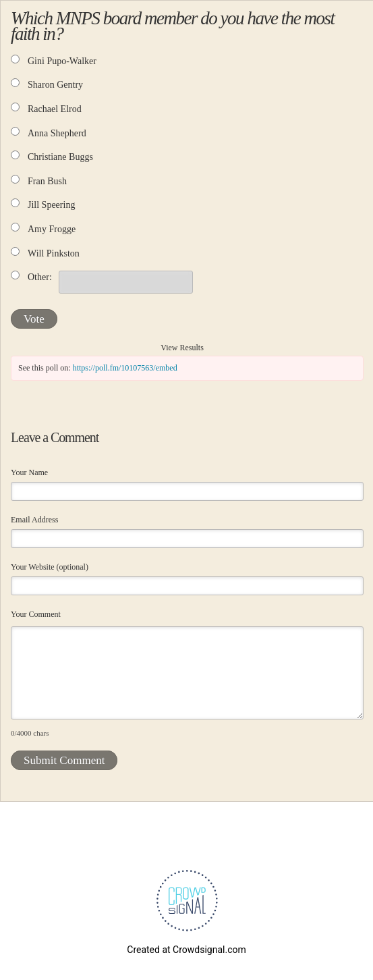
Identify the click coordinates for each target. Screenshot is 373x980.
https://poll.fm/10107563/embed (125, 368)
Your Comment (36, 614)
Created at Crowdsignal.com (186, 950)
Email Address (34, 520)
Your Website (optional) (50, 567)
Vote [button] (34, 319)
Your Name (29, 472)
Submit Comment (64, 760)
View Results (182, 348)
